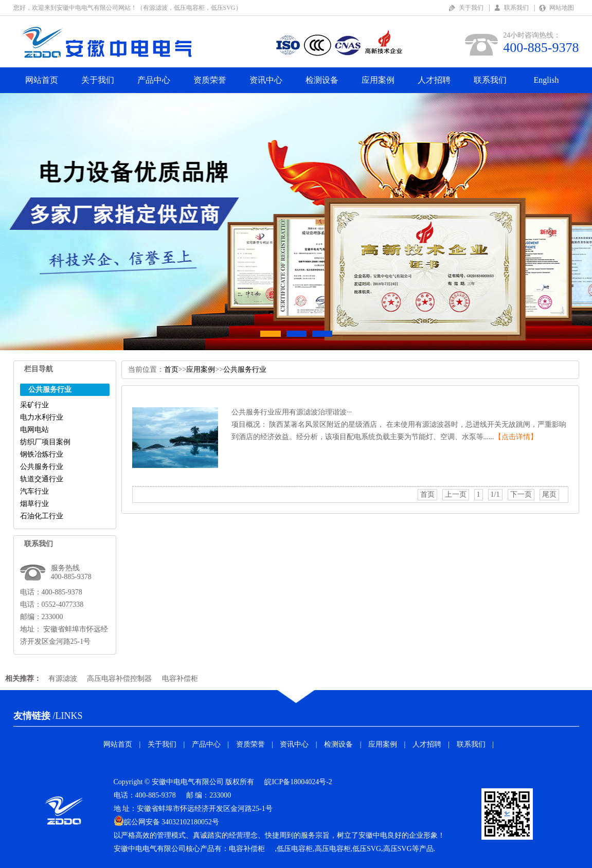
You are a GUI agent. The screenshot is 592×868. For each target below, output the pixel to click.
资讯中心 (266, 80)
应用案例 (378, 80)
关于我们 (471, 8)
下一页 (521, 494)
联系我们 (516, 8)
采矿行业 (34, 405)
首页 (171, 369)
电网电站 (34, 430)
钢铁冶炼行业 (42, 454)
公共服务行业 (42, 467)
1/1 (495, 494)
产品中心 (154, 80)
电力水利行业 (42, 417)
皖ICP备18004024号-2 (298, 782)
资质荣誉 (210, 80)
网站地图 (562, 8)
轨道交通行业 (42, 479)
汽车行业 (34, 491)
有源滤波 (63, 679)
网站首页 (42, 80)
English (546, 80)
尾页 (549, 494)
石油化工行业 (42, 516)
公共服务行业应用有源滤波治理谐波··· (292, 412)
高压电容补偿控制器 (119, 679)
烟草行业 (34, 504)
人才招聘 (434, 80)
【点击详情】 (516, 437)
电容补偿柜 (180, 679)
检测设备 (322, 80)
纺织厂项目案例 (45, 442)
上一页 (456, 494)
